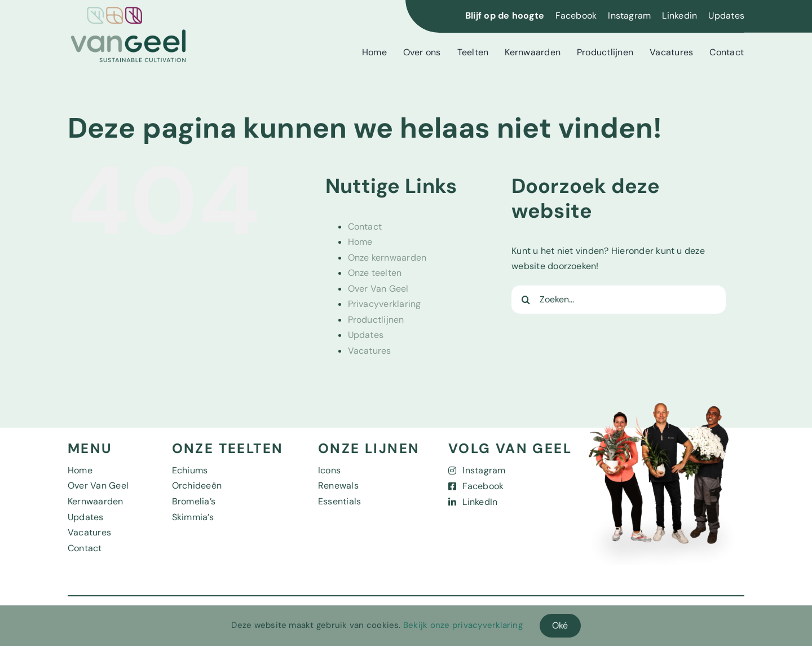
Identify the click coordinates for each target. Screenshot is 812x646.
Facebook (576, 16)
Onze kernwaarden (387, 258)
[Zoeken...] (619, 300)
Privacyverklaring (385, 304)
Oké (560, 625)
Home (360, 242)
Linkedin (679, 16)
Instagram (629, 16)
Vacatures (370, 351)
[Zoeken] (526, 300)
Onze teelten (375, 273)
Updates (726, 16)
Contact (365, 227)
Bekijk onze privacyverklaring (463, 625)
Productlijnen (376, 320)
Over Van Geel (378, 289)
